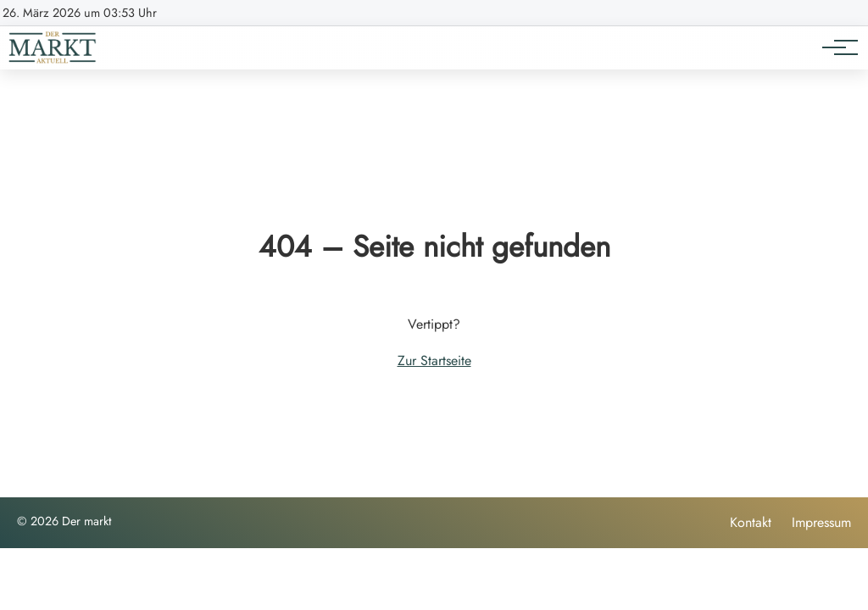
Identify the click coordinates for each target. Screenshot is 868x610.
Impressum (821, 522)
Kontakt (751, 522)
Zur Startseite (434, 360)
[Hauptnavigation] (834, 47)
